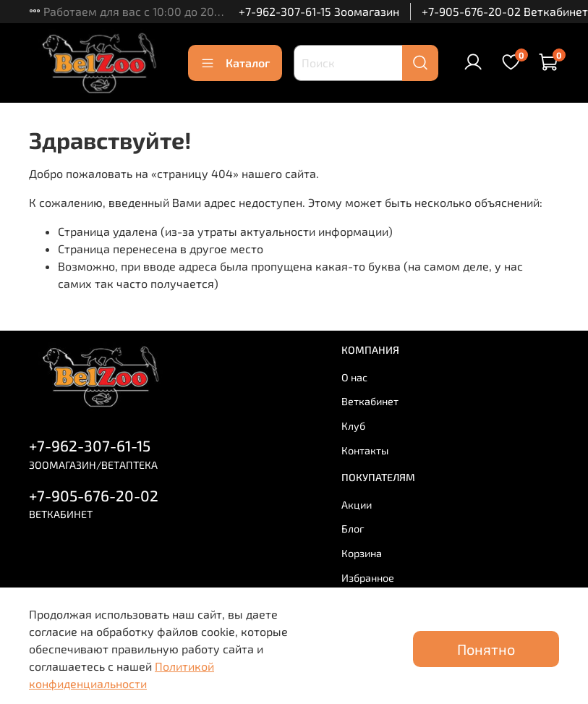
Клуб (353, 426)
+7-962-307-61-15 (90, 445)
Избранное (368, 578)
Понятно (486, 649)
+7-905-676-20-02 (94, 495)
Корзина (362, 553)
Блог (353, 529)
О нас (354, 377)
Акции (357, 505)
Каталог (235, 63)
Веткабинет (370, 401)
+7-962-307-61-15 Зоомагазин (319, 11)
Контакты (365, 450)
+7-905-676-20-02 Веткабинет (505, 11)
